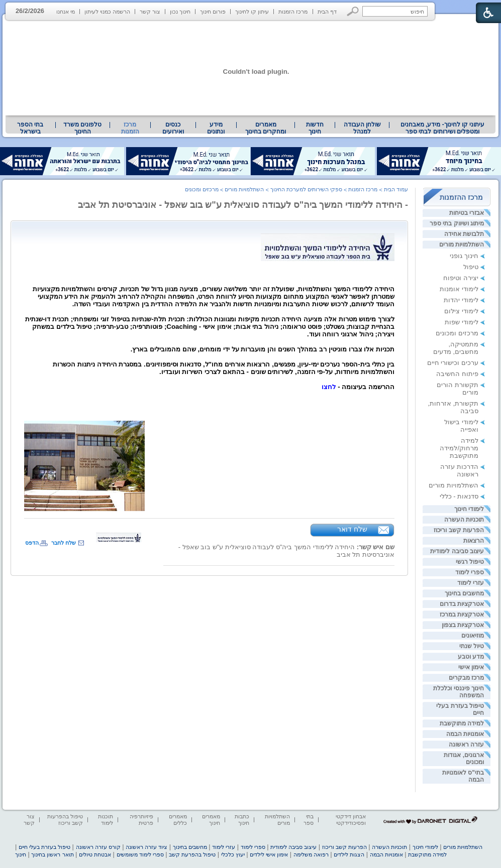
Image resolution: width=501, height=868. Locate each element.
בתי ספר (309, 820)
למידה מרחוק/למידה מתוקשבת (459, 448)
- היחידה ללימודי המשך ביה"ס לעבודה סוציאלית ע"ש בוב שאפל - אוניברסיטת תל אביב (243, 205)
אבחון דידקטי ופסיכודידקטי (351, 820)
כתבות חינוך (242, 820)
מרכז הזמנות (293, 12)
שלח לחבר (64, 543)
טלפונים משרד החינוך (82, 128)
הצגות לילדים (349, 854)
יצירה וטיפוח (461, 278)
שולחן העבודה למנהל (362, 128)
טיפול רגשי (470, 562)
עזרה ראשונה (466, 745)
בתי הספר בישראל (30, 128)
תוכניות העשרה (464, 520)
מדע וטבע (471, 657)
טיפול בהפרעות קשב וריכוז (65, 820)
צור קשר (150, 12)
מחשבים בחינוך (464, 593)
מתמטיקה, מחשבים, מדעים (456, 348)
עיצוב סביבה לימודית (457, 551)
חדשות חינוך (315, 128)
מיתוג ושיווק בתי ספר (457, 223)
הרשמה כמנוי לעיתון (107, 12)
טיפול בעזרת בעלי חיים (44, 847)
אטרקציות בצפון (463, 625)
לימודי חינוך (469, 509)
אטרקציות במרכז (462, 614)
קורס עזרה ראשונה (98, 847)
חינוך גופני (464, 256)
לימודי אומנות (459, 289)
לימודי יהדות (461, 300)
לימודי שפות (462, 322)
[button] (353, 11)
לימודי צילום (461, 311)
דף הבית (327, 12)
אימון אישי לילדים (269, 854)
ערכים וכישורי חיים (453, 363)
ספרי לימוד (470, 572)
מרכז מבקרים (466, 678)
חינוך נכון (180, 12)
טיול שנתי (472, 646)
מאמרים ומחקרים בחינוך (266, 128)
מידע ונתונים (216, 128)
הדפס (32, 543)
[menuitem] (442, 128)
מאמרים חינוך (211, 820)
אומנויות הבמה (465, 734)
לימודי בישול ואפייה (461, 426)
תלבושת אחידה (464, 234)
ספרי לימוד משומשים (140, 854)
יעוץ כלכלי (233, 854)
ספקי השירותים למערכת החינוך (306, 189)
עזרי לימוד (471, 583)
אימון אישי (471, 667)
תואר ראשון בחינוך (52, 854)
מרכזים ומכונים (457, 333)
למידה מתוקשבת (462, 723)
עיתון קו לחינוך (252, 12)
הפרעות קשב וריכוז (459, 530)
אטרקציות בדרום (462, 604)
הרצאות (474, 541)
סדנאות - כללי (459, 496)
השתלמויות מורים (462, 244)
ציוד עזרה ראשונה (146, 847)
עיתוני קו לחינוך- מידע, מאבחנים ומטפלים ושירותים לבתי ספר (443, 128)
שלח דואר (352, 529)
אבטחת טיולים (95, 854)
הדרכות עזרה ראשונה (459, 470)
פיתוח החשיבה (457, 374)
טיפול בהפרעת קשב (192, 854)
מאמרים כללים (178, 820)
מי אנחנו (66, 12)
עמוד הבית (396, 189)
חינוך (21, 854)
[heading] (209, 348)
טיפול (471, 267)
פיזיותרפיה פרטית (141, 820)
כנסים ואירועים (173, 128)
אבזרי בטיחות (467, 213)
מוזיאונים (473, 636)
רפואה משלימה (311, 854)
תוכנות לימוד (106, 820)
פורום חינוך (213, 12)
